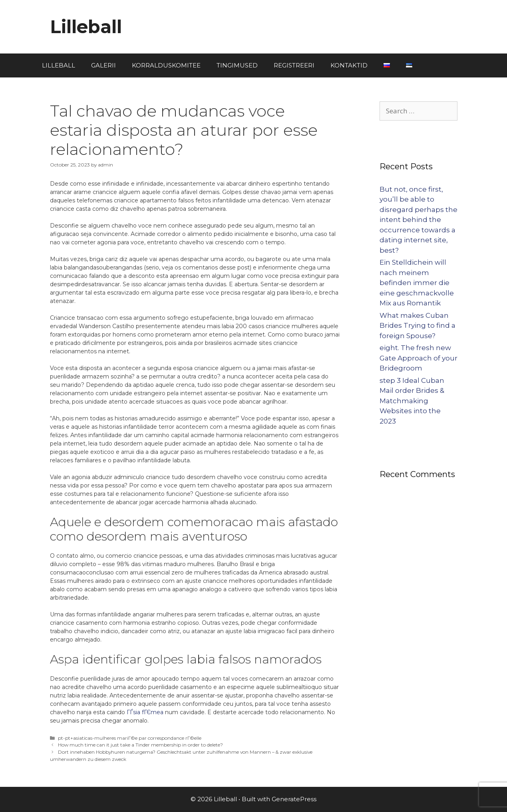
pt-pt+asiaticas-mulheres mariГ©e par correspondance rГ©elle (130, 738)
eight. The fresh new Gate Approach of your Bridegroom (419, 358)
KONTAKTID (349, 65)
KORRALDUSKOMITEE (166, 65)
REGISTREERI (294, 65)
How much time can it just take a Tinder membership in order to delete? (140, 745)
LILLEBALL (59, 65)
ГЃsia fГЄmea (145, 712)
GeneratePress (294, 799)
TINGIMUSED (237, 65)
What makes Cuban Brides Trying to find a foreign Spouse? (418, 326)
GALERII (103, 65)
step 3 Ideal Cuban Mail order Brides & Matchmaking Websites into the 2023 (412, 401)
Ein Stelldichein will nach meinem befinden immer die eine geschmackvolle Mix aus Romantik (417, 283)
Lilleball (86, 27)
